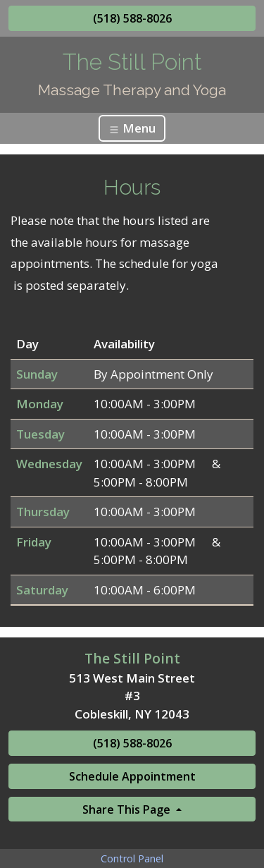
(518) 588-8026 (132, 18)
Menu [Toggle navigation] (132, 128)
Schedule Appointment (132, 776)
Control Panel (132, 858)
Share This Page (128, 809)
